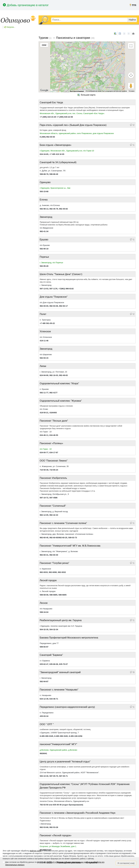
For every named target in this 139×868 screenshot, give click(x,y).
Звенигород (46, 217)
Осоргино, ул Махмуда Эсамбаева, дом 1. (58, 846)
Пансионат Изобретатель (53, 478)
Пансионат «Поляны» (51, 443)
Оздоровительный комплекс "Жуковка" (61, 401)
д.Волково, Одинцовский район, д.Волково (58, 750)
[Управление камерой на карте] (131, 75)
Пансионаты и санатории (73, 38)
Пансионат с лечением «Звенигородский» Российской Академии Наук (78, 813)
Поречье (44, 257)
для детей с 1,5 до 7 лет (49, 168)
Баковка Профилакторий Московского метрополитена (69, 638)
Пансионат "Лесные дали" (54, 421)
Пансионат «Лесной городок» (56, 835)
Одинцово (45, 182)
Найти (132, 20)
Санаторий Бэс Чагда (51, 102)
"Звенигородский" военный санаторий (60, 672)
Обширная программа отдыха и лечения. (56, 406)
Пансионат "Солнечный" (53, 506)
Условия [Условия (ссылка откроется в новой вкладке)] (132, 91)
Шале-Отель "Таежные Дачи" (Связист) (61, 274)
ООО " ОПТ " (47, 724)
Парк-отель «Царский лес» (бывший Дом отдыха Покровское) (73, 125)
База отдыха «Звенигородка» (56, 145)
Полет (43, 314)
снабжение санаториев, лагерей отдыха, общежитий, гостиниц (65, 729)
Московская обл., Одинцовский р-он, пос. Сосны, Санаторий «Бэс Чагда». (72, 113)
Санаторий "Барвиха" (51, 655)
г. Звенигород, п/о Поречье (51, 263)
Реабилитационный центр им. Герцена (61, 620)
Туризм (43, 38)
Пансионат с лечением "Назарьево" (59, 690)
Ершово (44, 240)
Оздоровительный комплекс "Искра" (59, 383)
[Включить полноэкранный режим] (131, 46)
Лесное (44, 603)
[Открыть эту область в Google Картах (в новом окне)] (44, 90)
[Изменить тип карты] (44, 45)
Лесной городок (48, 580)
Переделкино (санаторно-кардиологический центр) (67, 707)
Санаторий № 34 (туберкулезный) (58, 162)
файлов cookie (36, 851)
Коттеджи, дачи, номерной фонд (53, 130)
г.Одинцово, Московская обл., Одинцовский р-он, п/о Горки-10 (67, 151)
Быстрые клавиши (77, 91)
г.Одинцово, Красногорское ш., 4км (55, 188)
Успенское (45, 331)
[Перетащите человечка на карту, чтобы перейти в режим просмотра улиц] (131, 86)
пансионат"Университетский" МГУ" (58, 744)
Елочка (44, 200)
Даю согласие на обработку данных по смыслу (55, 863)
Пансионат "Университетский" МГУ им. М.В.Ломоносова (70, 546)
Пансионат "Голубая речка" (54, 563)
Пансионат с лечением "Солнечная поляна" (63, 523)
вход (134, 5)
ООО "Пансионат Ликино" (54, 461)
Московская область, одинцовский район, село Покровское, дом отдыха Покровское (77, 133)
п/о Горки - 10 (46, 449)
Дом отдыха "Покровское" (54, 297)
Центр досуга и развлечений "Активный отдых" (65, 762)
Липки (43, 366)
